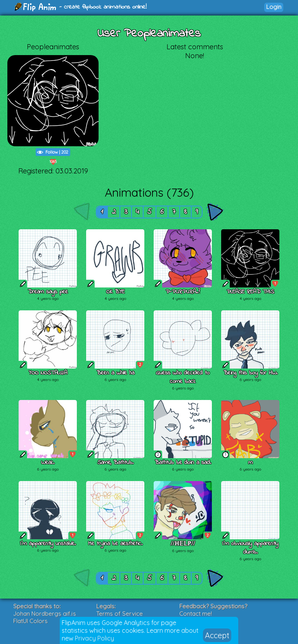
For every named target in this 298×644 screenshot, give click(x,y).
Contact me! (196, 614)
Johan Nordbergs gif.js (45, 614)
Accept (217, 635)
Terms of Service (120, 614)
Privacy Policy (94, 638)
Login (274, 7)
